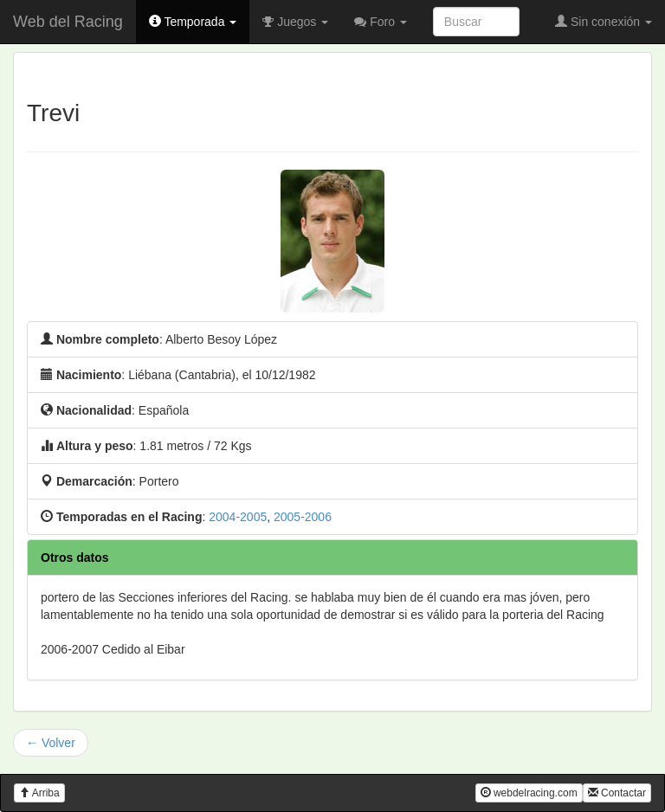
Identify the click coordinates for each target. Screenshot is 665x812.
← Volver (51, 743)
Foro (381, 22)
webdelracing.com (529, 793)
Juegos (295, 22)
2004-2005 (238, 517)
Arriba (39, 793)
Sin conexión (604, 22)
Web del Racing (68, 22)
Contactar (617, 793)
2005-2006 (303, 517)
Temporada (193, 22)
